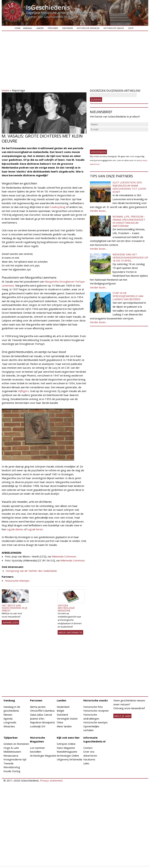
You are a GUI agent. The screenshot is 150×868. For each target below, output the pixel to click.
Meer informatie (70, 632)
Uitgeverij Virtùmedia (69, 759)
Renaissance (11, 756)
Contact (88, 748)
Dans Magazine (66, 748)
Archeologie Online (68, 756)
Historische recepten (96, 711)
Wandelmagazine (67, 752)
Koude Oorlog (12, 771)
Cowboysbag (58, 207)
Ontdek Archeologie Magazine (66, 608)
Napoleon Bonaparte (42, 722)
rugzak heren (35, 529)
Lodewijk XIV (38, 726)
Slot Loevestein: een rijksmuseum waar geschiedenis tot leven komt (129, 187)
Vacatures (89, 759)
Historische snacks (114, 28)
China (60, 722)
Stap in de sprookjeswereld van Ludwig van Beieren (128, 296)
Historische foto (93, 707)
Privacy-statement (51, 780)
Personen (53, 28)
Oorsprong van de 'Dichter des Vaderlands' (32, 571)
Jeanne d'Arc (37, 719)
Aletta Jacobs (38, 707)
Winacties (9, 726)
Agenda (8, 719)
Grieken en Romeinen (16, 744)
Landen (40, 28)
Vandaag (28, 28)
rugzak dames (15, 529)
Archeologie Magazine (43, 756)
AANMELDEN (10, 622)
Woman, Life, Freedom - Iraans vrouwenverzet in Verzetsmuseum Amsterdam (129, 221)
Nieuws (8, 715)
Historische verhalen (88, 28)
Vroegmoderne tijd (15, 759)
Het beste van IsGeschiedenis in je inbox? (14, 608)
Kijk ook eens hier (68, 738)
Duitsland (62, 715)
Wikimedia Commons (64, 556)
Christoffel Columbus (42, 711)
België (61, 711)
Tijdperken (67, 28)
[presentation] (116, 139)
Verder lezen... (98, 211)
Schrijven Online (66, 744)
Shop (131, 28)
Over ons (89, 752)
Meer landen (64, 726)
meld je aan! (122, 716)
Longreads (10, 722)
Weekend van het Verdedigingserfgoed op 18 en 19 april (130, 257)
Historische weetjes (95, 722)
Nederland (63, 707)
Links (86, 763)
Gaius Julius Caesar (41, 715)
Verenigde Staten (67, 719)
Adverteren (90, 756)
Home (18, 28)
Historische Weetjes (17, 581)
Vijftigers (23, 391)
